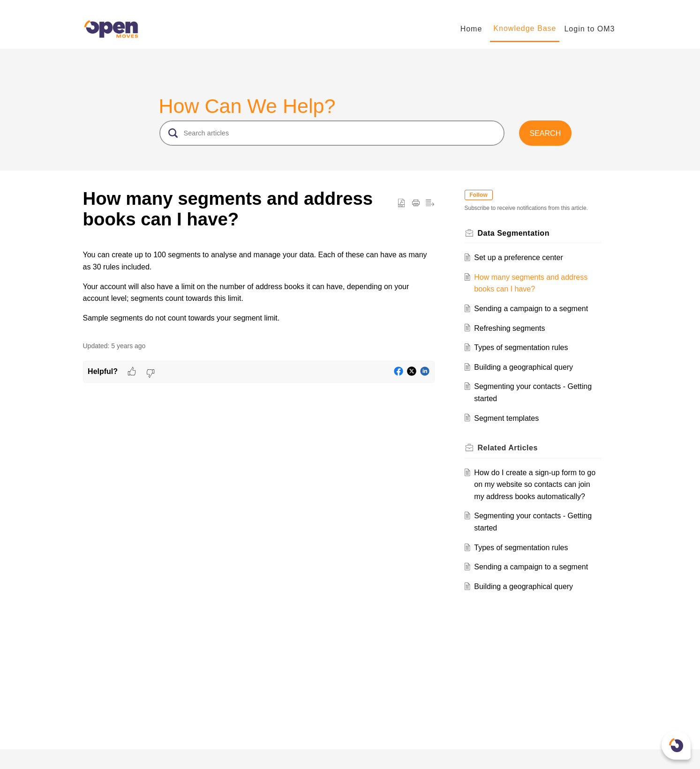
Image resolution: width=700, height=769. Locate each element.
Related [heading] (508, 448)
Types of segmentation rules (521, 347)
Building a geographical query (523, 367)
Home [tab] (471, 29)
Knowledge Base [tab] (525, 28)
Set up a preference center (518, 258)
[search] (332, 133)
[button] (545, 133)
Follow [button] (479, 195)
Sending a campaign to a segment (531, 309)
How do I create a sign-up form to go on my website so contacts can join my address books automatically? (535, 485)
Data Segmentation (514, 233)
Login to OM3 (589, 29)
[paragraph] (259, 286)
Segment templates (506, 418)
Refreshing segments (509, 328)
